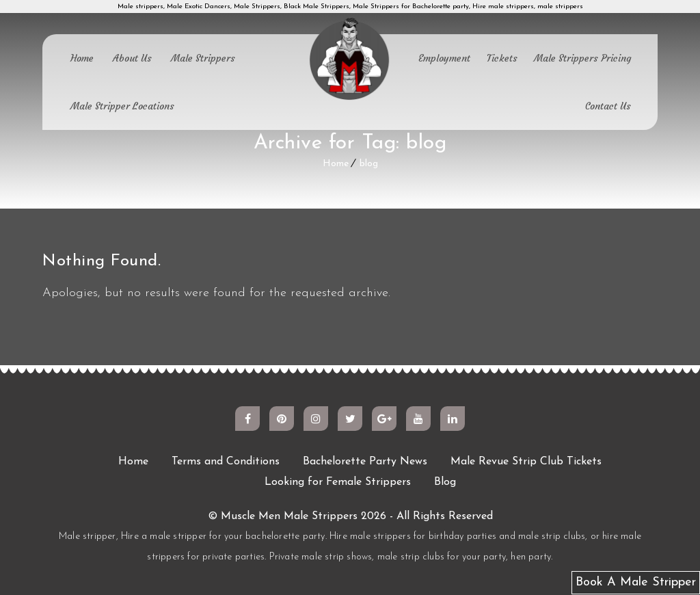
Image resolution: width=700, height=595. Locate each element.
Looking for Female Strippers (338, 482)
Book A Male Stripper (636, 582)
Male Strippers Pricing (582, 58)
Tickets (502, 58)
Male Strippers (203, 58)
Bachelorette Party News (365, 462)
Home (82, 58)
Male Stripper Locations (122, 106)
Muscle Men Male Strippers (289, 516)
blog (369, 164)
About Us (132, 58)
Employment (444, 58)
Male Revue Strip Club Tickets (526, 462)
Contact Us (608, 106)
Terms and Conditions (226, 462)
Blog (445, 482)
